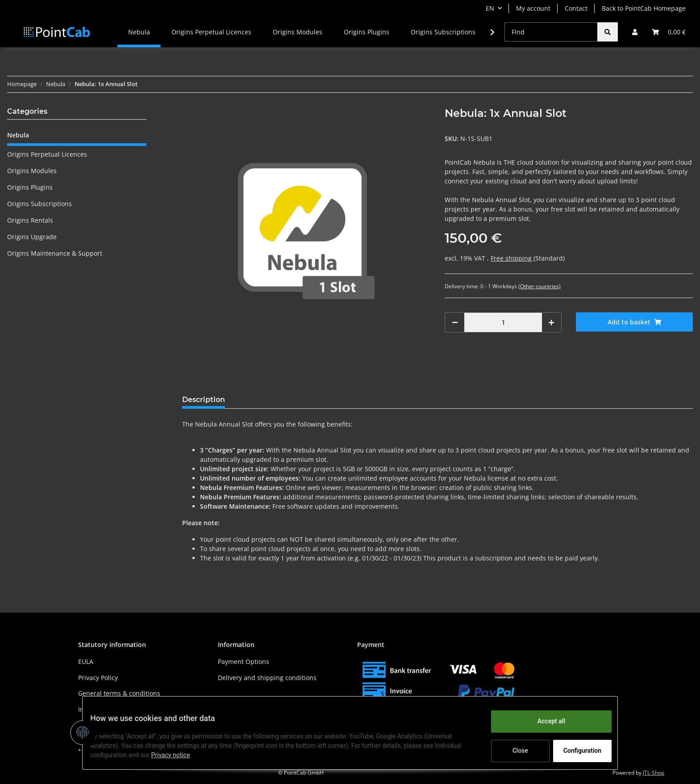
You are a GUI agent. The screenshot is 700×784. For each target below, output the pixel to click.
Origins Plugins (30, 187)
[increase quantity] (551, 322)
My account (533, 8)
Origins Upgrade (32, 237)
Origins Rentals (30, 220)
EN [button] (490, 8)
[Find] (551, 32)
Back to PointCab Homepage (644, 8)
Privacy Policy (98, 678)
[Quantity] (503, 322)
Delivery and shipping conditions (267, 678)
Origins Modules (32, 171)
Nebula (18, 135)
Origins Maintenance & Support (55, 253)
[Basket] (669, 32)
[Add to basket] (634, 322)
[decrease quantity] (455, 322)
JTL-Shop (654, 773)
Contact (576, 8)
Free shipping (512, 258)
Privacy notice (177, 755)
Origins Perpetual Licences (47, 154)
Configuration (577, 751)
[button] (635, 32)
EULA (86, 662)
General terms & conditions (119, 693)
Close (514, 751)
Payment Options (244, 662)
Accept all (545, 721)
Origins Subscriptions (40, 204)
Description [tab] (204, 400)
